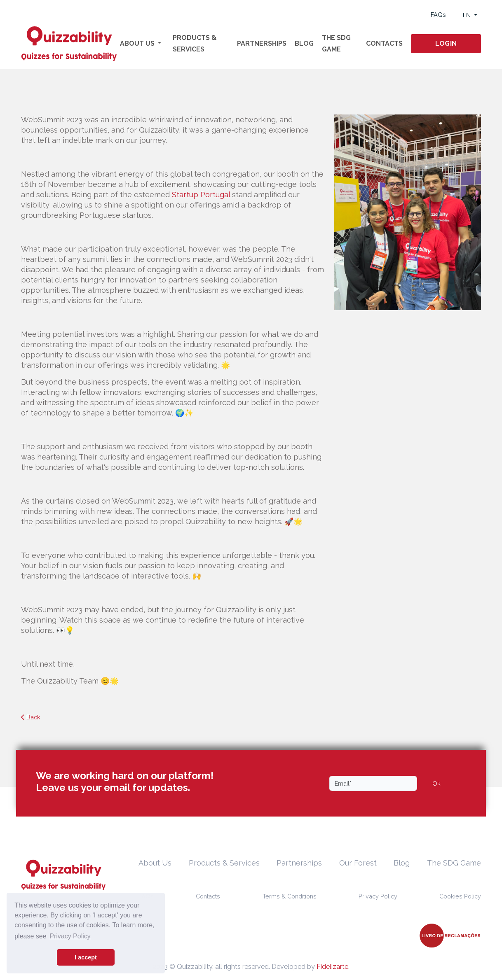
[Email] (373, 783)
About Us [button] (138, 43)
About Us (155, 863)
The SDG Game (336, 43)
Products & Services (195, 43)
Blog (304, 43)
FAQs (438, 15)
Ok (436, 783)
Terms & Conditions (290, 896)
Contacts (384, 43)
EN (468, 15)
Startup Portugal (201, 195)
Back (31, 717)
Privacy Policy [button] (70, 936)
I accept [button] (86, 957)
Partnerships (262, 43)
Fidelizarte (332, 967)
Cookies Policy (460, 896)
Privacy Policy (378, 896)
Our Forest (358, 863)
